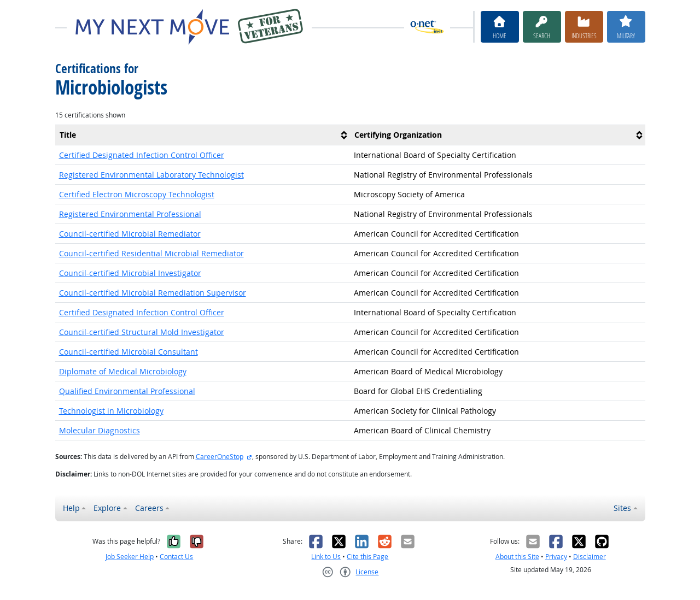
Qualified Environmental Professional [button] (127, 391)
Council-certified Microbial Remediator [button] (130, 234)
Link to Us (326, 557)
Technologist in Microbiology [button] (111, 411)
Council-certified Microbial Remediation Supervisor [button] (153, 293)
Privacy (556, 557)
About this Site (517, 557)
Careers (149, 508)
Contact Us (176, 557)
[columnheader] (203, 135)
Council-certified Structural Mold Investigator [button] (142, 332)
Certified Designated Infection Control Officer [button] (142, 155)
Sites (622, 508)
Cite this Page (367, 557)
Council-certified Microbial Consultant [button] (129, 352)
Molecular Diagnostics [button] (100, 430)
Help (71, 508)
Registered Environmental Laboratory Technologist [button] (151, 175)
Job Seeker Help (130, 557)
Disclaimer (590, 557)
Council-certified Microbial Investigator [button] (130, 273)
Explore (107, 508)
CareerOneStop (220, 457)
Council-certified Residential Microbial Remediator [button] (151, 253)
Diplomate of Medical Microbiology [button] (123, 371)
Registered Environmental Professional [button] (130, 214)
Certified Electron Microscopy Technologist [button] (137, 194)
